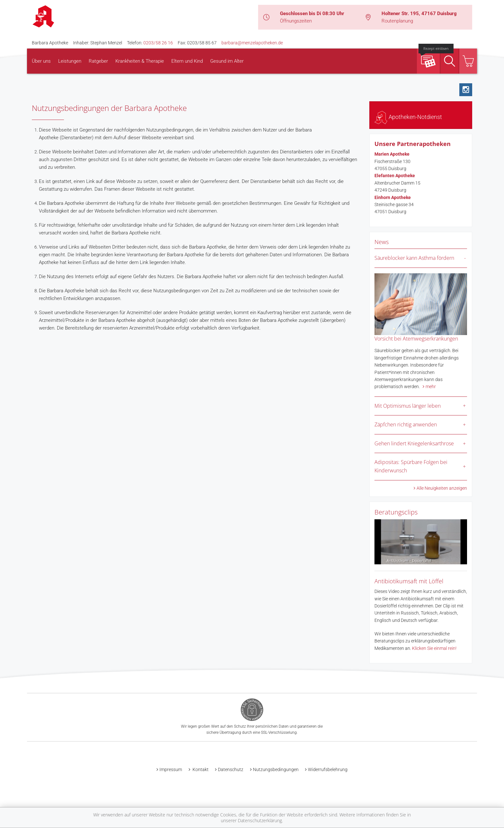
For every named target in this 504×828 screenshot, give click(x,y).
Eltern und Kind (187, 61)
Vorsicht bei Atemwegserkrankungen (416, 339)
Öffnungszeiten (296, 21)
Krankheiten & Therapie (140, 61)
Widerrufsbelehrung (328, 769)
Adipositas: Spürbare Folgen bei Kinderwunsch (411, 466)
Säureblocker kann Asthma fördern (414, 258)
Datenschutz (231, 769)
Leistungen (70, 61)
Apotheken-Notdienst (408, 117)
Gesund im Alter (227, 61)
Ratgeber (98, 61)
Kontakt (200, 769)
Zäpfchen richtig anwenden (406, 424)
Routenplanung (397, 21)
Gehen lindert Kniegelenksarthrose (414, 443)
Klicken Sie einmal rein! (434, 648)
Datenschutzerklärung (260, 820)
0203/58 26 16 (158, 43)
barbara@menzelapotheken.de (252, 43)
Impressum (171, 769)
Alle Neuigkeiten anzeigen (442, 488)
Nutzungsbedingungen (276, 769)
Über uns (41, 61)
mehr (431, 387)
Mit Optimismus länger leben (408, 406)
